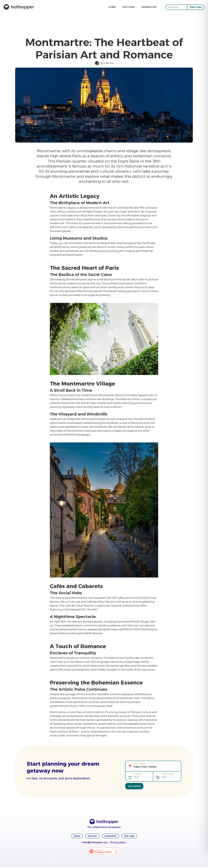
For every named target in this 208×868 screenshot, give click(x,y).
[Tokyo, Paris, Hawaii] (153, 766)
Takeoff (138, 774)
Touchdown (168, 774)
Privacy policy (118, 843)
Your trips (131, 837)
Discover (129, 7)
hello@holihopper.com (95, 843)
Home (112, 7)
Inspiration (149, 7)
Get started (137, 786)
